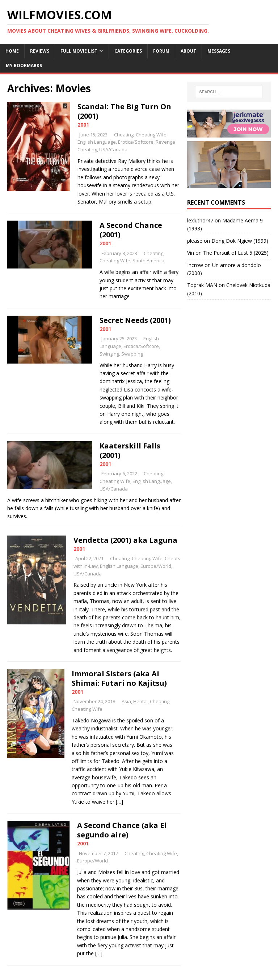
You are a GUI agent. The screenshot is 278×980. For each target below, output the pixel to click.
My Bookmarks (24, 65)
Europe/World (156, 566)
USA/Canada (113, 149)
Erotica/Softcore (136, 142)
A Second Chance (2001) (131, 230)
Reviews (40, 51)
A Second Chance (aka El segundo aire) (122, 830)
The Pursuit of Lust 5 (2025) (236, 253)
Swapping (132, 354)
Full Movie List (79, 51)
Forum (161, 51)
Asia (126, 701)
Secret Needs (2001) (135, 320)
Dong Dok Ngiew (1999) (240, 241)
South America (148, 261)
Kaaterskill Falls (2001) (130, 450)
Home (12, 51)
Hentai (140, 701)
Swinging (109, 354)
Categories (128, 51)
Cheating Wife (151, 135)
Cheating (124, 135)
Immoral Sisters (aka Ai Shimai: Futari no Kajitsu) (119, 678)
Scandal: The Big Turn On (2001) (124, 111)
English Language (97, 142)
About (188, 51)
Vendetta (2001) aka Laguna (125, 540)
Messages (219, 51)
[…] (119, 802)
